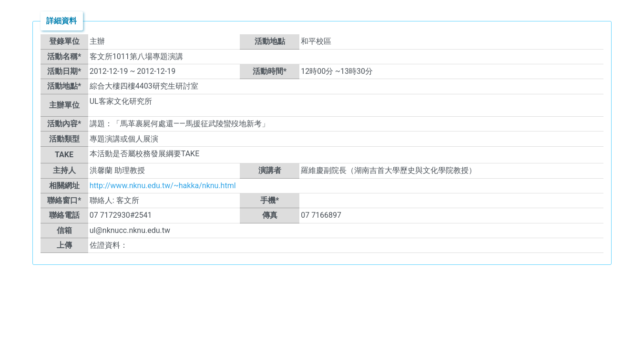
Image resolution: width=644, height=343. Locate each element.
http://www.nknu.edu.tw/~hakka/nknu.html (163, 186)
